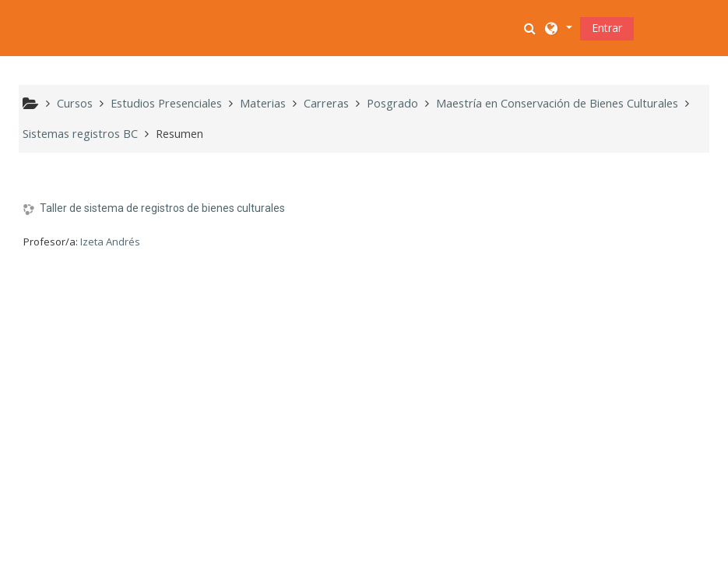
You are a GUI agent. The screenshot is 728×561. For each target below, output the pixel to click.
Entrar (607, 28)
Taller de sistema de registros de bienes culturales (162, 208)
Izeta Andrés (110, 242)
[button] (531, 28)
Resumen (179, 134)
